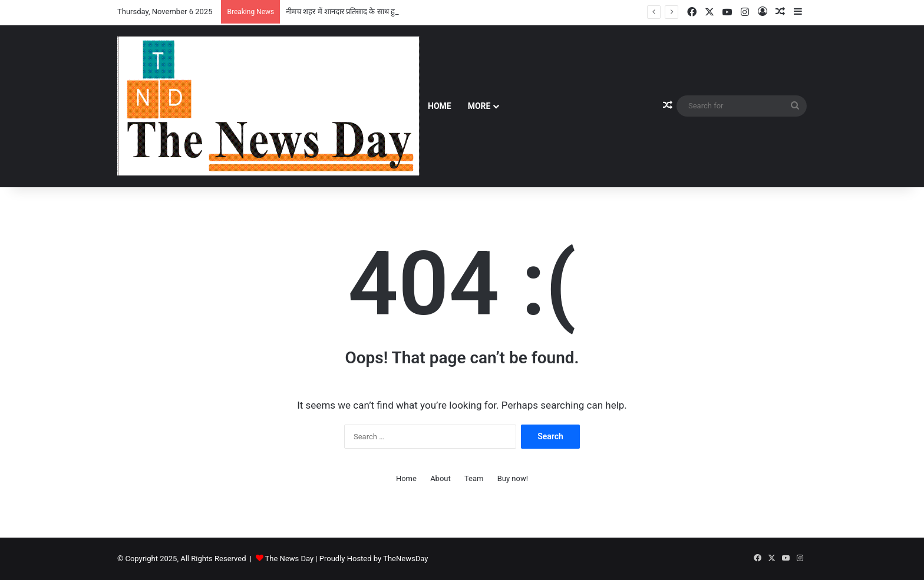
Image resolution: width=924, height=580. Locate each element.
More (479, 106)
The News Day (290, 559)
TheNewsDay (405, 559)
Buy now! (513, 478)
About (440, 478)
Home (440, 106)
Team (474, 478)
